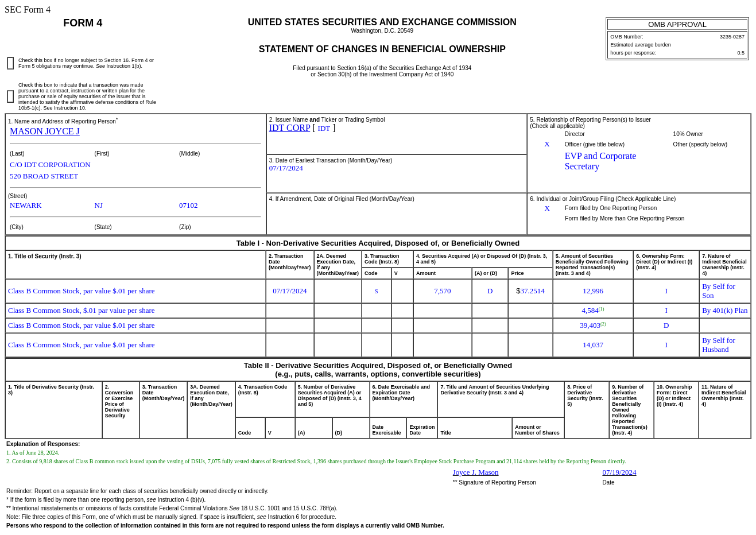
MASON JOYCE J (45, 131)
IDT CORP (290, 128)
